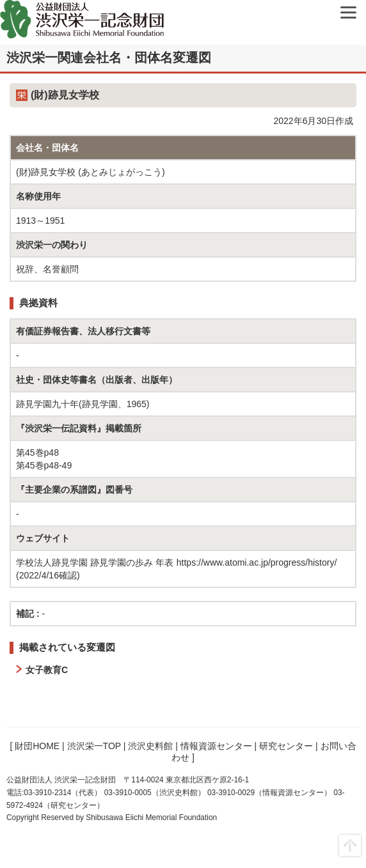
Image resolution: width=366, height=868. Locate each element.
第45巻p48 (37, 453)
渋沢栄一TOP (94, 746)
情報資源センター (216, 746)
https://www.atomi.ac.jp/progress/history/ (257, 562)
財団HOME (37, 746)
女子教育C (47, 670)
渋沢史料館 (150, 746)
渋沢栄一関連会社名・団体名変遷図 (109, 58)
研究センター (286, 746)
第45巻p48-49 (44, 465)
